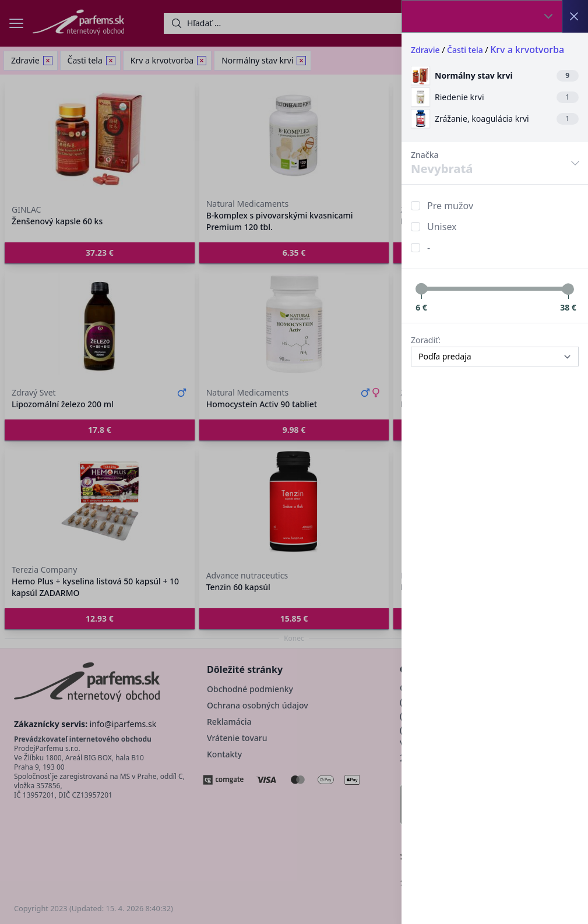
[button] (294, 462)
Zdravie (425, 50)
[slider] (421, 289)
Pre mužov (450, 206)
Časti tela (465, 50)
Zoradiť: (426, 340)
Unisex (442, 227)
